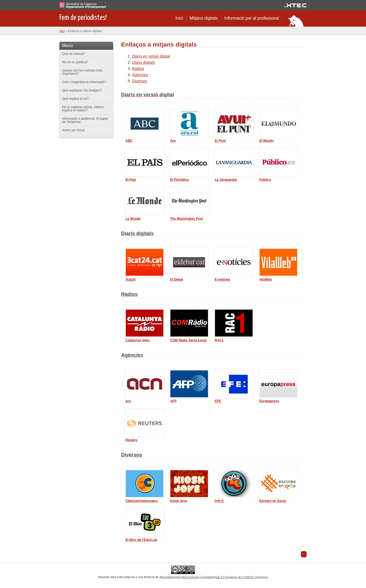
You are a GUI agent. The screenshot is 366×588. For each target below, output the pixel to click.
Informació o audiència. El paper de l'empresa (85, 120)
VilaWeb (265, 279)
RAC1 (219, 340)
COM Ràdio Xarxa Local (188, 340)
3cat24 (130, 279)
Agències (140, 75)
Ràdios (138, 69)
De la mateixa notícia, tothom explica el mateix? (83, 109)
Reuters (132, 440)
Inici (179, 18)
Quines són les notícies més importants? (82, 72)
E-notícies (222, 279)
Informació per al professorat (252, 18)
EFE (218, 401)
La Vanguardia (226, 180)
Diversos (139, 81)
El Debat (177, 279)
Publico (265, 180)
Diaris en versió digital (151, 56)
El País (131, 180)
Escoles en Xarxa (273, 501)
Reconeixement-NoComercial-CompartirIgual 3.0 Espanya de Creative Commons (214, 577)
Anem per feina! (73, 130)
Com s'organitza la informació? (84, 82)
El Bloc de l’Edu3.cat (141, 540)
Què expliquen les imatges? (82, 90)
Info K (219, 501)
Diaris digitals (143, 62)
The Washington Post (186, 219)
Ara (173, 141)
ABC (129, 141)
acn (128, 401)
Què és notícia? (73, 54)
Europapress (269, 401)
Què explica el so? (75, 99)
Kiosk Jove (179, 501)
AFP (173, 401)
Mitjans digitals (204, 18)
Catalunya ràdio (138, 340)
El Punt (220, 141)
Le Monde (133, 219)
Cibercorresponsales (141, 501)
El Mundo (267, 141)
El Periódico (179, 180)
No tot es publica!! (75, 62)
